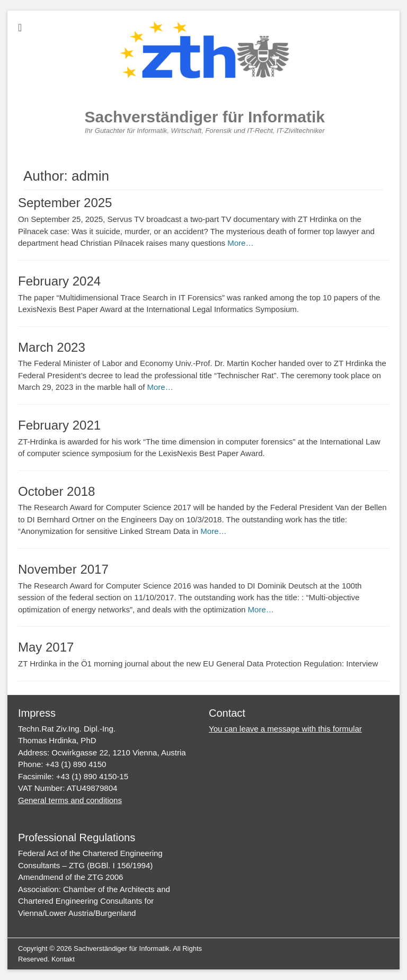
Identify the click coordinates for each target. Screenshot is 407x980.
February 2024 (59, 281)
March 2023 (52, 347)
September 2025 (65, 203)
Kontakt (63, 959)
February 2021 (59, 425)
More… (240, 243)
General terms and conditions (70, 800)
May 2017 (46, 647)
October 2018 (56, 491)
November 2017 (63, 569)
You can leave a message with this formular (285, 729)
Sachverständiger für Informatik (205, 117)
